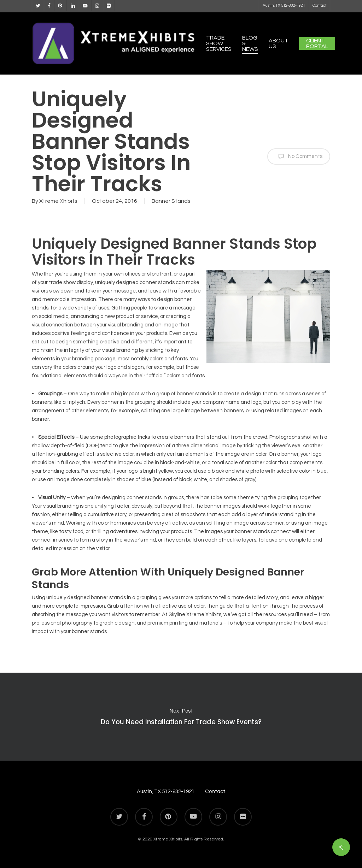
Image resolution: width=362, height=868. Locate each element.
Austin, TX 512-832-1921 (166, 792)
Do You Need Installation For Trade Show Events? (181, 717)
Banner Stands (171, 201)
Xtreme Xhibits (58, 201)
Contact (215, 792)
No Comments (299, 157)
